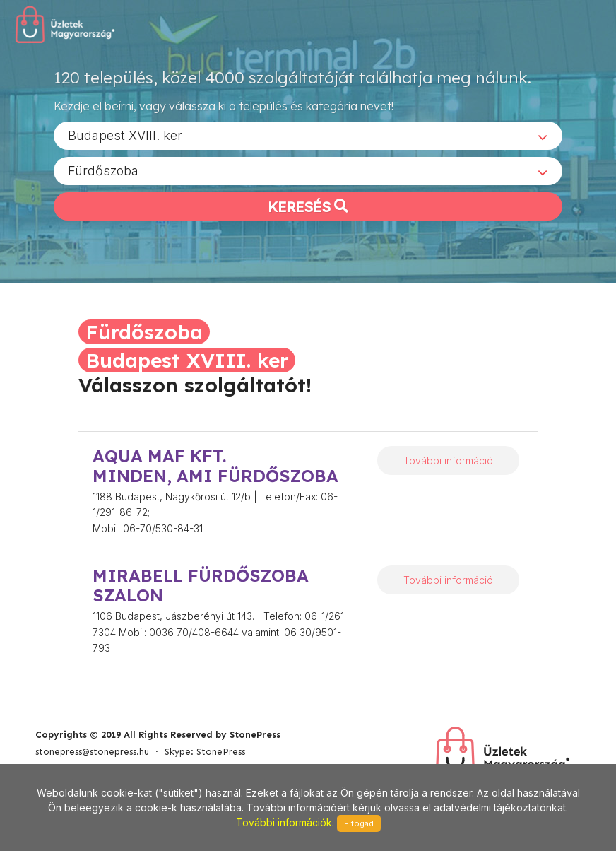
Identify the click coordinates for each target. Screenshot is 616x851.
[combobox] (308, 135)
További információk (284, 822)
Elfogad (359, 823)
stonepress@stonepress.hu (92, 752)
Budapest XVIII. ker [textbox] (125, 135)
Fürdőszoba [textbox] (103, 170)
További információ (448, 460)
